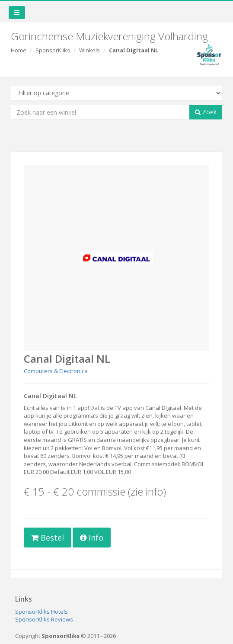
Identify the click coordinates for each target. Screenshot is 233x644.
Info (92, 538)
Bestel (48, 538)
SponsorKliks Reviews (44, 619)
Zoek (206, 112)
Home (19, 50)
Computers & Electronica (56, 371)
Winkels (89, 50)
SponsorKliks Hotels (41, 612)
